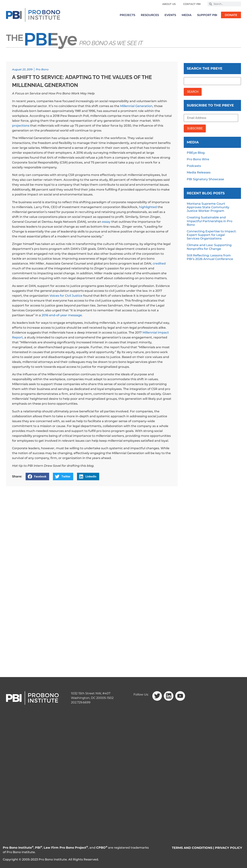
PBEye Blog (196, 153)
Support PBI (207, 15)
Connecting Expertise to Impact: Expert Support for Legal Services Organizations (212, 235)
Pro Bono (42, 69)
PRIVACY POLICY (229, 848)
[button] (37, 477)
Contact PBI (192, 4)
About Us (169, 4)
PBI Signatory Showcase (205, 179)
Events (170, 15)
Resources (150, 15)
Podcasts (194, 166)
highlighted (148, 207)
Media (187, 15)
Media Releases (199, 172)
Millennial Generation (136, 106)
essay (106, 222)
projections (21, 126)
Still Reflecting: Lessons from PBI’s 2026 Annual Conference (210, 257)
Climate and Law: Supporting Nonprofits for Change (209, 247)
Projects (127, 15)
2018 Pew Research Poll (71, 116)
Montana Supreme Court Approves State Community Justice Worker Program (208, 207)
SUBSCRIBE (195, 128)
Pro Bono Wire (198, 159)
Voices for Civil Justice (66, 296)
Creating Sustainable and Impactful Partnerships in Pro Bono (210, 221)
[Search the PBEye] (212, 81)
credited (159, 263)
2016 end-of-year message (62, 315)
